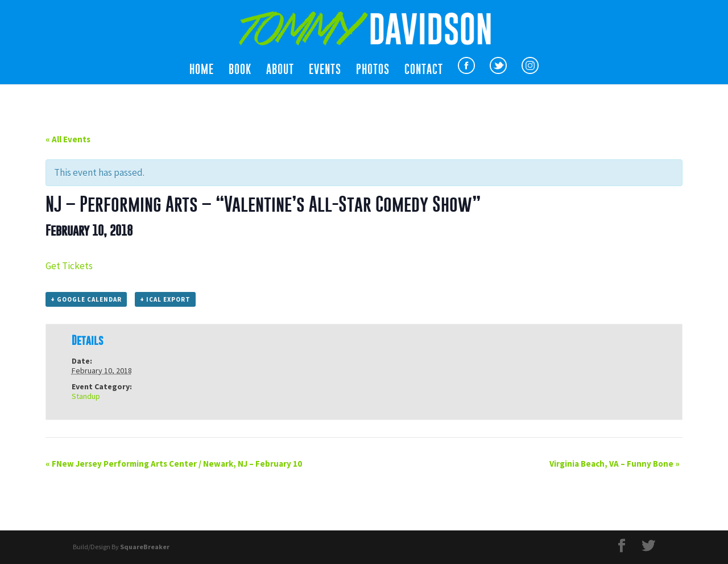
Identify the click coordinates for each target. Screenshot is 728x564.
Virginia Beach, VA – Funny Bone (615, 464)
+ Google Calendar (86, 299)
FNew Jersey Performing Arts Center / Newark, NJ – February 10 (174, 464)
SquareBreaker (145, 547)
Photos (373, 71)
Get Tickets (69, 266)
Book (240, 71)
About (280, 71)
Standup (86, 396)
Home (202, 71)
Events (325, 71)
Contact (424, 71)
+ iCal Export (165, 299)
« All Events (68, 139)
